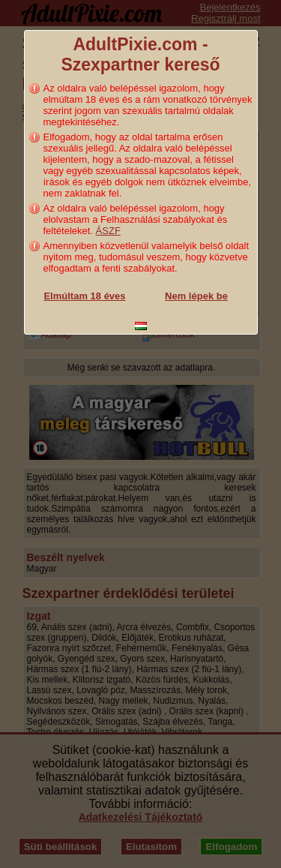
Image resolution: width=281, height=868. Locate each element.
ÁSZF (108, 231)
